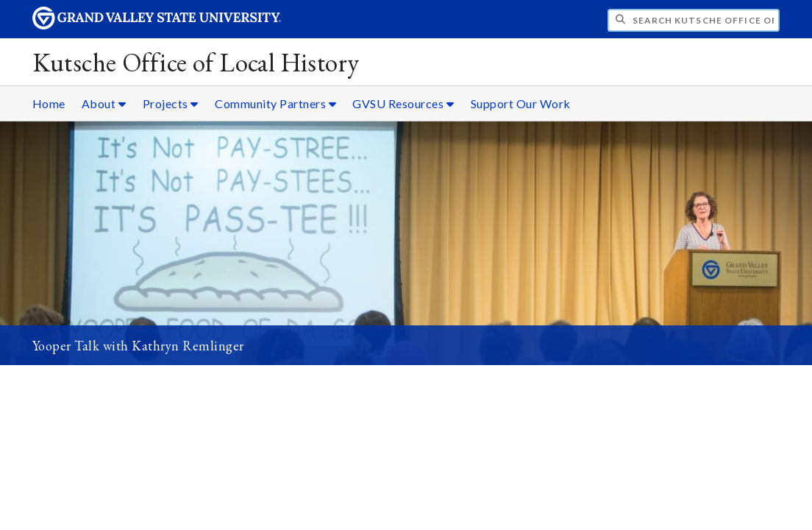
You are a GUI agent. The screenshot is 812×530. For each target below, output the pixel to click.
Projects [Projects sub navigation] (171, 103)
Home (49, 103)
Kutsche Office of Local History (196, 62)
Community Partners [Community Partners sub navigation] (275, 103)
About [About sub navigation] (104, 103)
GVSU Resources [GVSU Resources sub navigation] (403, 103)
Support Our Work (521, 103)
